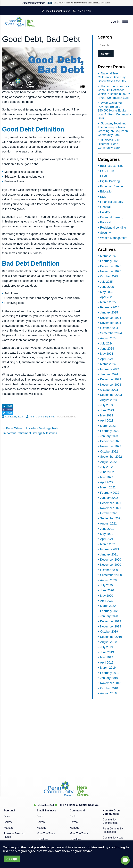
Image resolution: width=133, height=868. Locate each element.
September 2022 (111, 457)
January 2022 (109, 498)
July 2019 (106, 647)
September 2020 (111, 575)
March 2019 (108, 668)
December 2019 (111, 621)
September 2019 (111, 637)
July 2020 (106, 585)
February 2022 (110, 493)
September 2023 (111, 395)
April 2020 (107, 601)
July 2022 (106, 467)
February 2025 (110, 307)
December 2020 (111, 560)
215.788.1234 (84, 11)
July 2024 (106, 343)
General (105, 207)
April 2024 (107, 359)
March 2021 (108, 544)
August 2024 (108, 338)
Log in (115, 22)
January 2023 (109, 436)
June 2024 (107, 349)
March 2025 (108, 302)
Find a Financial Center (57, 11)
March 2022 (108, 487)
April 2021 (107, 539)
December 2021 (111, 503)
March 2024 (108, 364)
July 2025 (106, 282)
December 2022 (111, 441)
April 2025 (107, 297)
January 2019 (109, 678)
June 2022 (107, 472)
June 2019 (107, 652)
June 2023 (107, 410)
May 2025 (107, 292)
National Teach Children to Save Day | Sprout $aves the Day (113, 77)
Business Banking (112, 166)
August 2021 (108, 524)
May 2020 (107, 596)
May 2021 (107, 534)
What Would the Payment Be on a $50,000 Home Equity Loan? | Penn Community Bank (114, 111)
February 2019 (110, 673)
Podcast (105, 222)
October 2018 (109, 688)
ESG (103, 197)
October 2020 (109, 570)
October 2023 (109, 390)
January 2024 (109, 374)
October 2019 (109, 632)
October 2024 (109, 328)
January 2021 (109, 555)
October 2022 (109, 452)
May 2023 (107, 415)
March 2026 (108, 256)
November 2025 (111, 271)
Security (105, 233)
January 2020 (109, 616)
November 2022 (111, 446)
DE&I (104, 176)
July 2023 (106, 405)
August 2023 (108, 400)
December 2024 (111, 318)
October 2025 (109, 276)
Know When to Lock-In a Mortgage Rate (30, 428)
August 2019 (108, 642)
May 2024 (107, 354)
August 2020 (108, 580)
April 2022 (107, 482)
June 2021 (107, 529)
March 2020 (108, 606)
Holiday (105, 212)
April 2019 (107, 663)
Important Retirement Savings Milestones (32, 433)
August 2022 (108, 462)
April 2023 (107, 421)
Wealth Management (114, 238)
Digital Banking (110, 181)
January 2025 (109, 313)
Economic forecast (112, 186)
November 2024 (111, 323)
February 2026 (110, 261)
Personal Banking (67, 417)
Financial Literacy (112, 202)
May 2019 (107, 657)
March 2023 (108, 426)
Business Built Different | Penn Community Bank (109, 144)
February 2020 (110, 611)
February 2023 (110, 431)
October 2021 (109, 513)
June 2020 (107, 590)
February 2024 (110, 369)
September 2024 (111, 333)
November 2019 (111, 626)
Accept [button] (12, 859)
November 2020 (111, 565)
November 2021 (111, 508)
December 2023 (111, 379)
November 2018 (111, 683)
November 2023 (111, 385)
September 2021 (111, 518)
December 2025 (111, 266)
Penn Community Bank (42, 417)
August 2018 (108, 693)
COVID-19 (107, 171)
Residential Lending (113, 228)
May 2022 (107, 477)
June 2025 (107, 287)
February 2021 (110, 549)
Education (107, 192)
